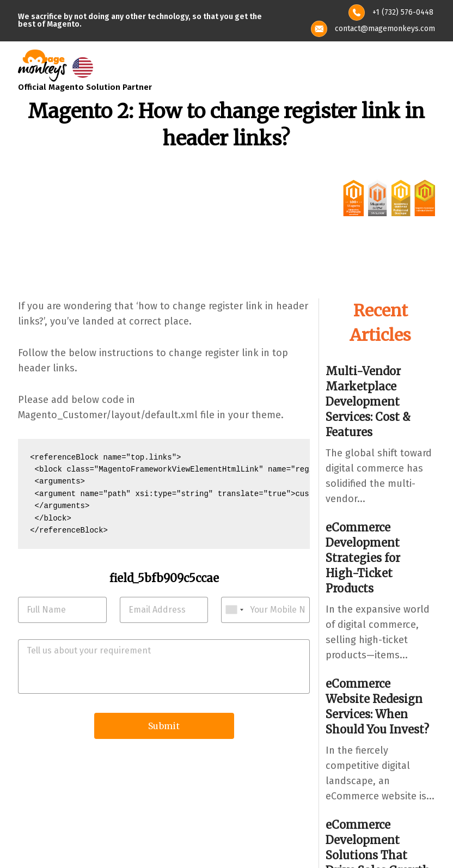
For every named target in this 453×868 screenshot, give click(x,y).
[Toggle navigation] (428, 65)
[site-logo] (42, 64)
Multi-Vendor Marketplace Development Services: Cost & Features (368, 402)
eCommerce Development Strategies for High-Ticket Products (363, 558)
